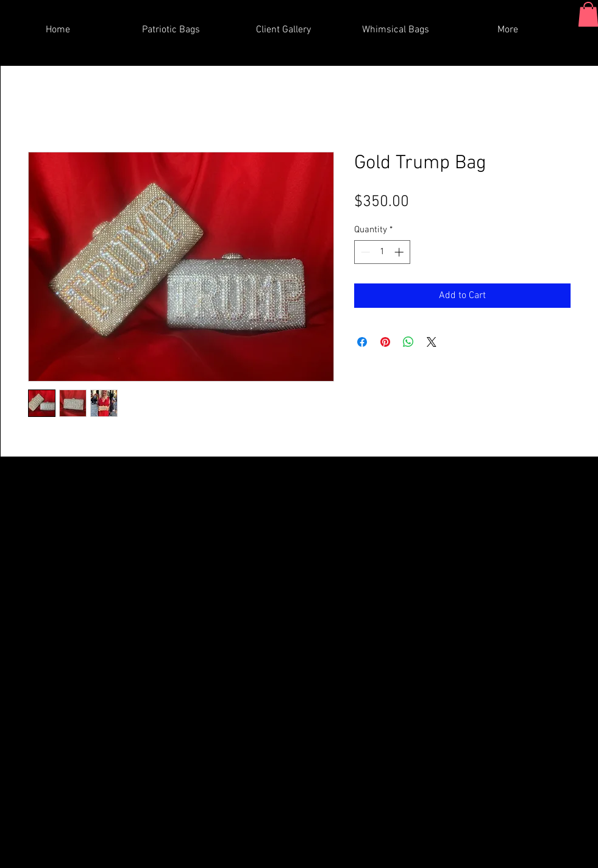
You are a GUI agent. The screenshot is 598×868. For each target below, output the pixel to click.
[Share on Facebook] (362, 342)
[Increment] (400, 252)
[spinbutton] (382, 252)
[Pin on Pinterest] (385, 342)
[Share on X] (432, 342)
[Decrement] (364, 252)
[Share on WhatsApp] (408, 342)
